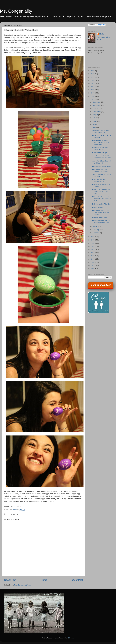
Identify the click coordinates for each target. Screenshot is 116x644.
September (97, 112)
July (94, 118)
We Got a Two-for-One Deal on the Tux (100, 131)
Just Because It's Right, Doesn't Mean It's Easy (101, 157)
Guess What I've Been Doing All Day (100, 149)
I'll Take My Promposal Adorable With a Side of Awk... (102, 199)
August (95, 115)
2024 (93, 77)
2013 (93, 246)
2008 (93, 262)
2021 (93, 87)
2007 (93, 265)
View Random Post (101, 285)
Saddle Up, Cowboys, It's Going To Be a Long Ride (101, 192)
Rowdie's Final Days (100, 153)
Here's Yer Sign (98, 207)
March (95, 226)
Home (44, 580)
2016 (93, 237)
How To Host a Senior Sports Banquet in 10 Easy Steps (101, 142)
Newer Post (10, 580)
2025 (93, 74)
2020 (93, 90)
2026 (93, 71)
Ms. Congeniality (16, 11)
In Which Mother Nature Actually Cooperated (101, 221)
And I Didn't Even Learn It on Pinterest (102, 162)
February (96, 230)
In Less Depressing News (102, 166)
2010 (93, 256)
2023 (93, 80)
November (97, 105)
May (94, 124)
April (95, 127)
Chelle (102, 34)
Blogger (71, 638)
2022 (93, 83)
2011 (93, 253)
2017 (93, 99)
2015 (93, 240)
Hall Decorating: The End (101, 204)
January (96, 233)
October (96, 108)
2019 (93, 93)
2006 (93, 269)
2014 (93, 243)
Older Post (77, 580)
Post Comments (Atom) (23, 585)
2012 (93, 249)
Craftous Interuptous (100, 217)
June (95, 121)
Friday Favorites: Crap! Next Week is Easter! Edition (101, 212)
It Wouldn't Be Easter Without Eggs (100, 180)
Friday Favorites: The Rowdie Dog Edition (100, 170)
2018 (93, 96)
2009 (93, 259)
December (97, 102)
